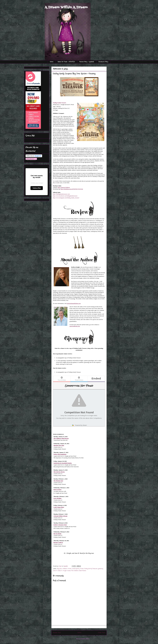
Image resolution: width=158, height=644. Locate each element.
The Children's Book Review (79, 571)
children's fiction (67, 569)
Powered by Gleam (79, 425)
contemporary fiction (78, 569)
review (69, 571)
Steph (60, 566)
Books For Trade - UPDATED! (66, 62)
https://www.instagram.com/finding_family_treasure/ (66, 198)
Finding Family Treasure (59, 103)
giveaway (100, 569)
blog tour (59, 569)
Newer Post (57, 633)
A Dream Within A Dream (66, 7)
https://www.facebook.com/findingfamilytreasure (65, 196)
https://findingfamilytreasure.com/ (61, 194)
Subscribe (37, 188)
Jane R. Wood (57, 571)
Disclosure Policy (103, 62)
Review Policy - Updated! (87, 62)
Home (52, 62)
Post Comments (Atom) (83, 639)
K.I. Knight (64, 571)
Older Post (102, 633)
